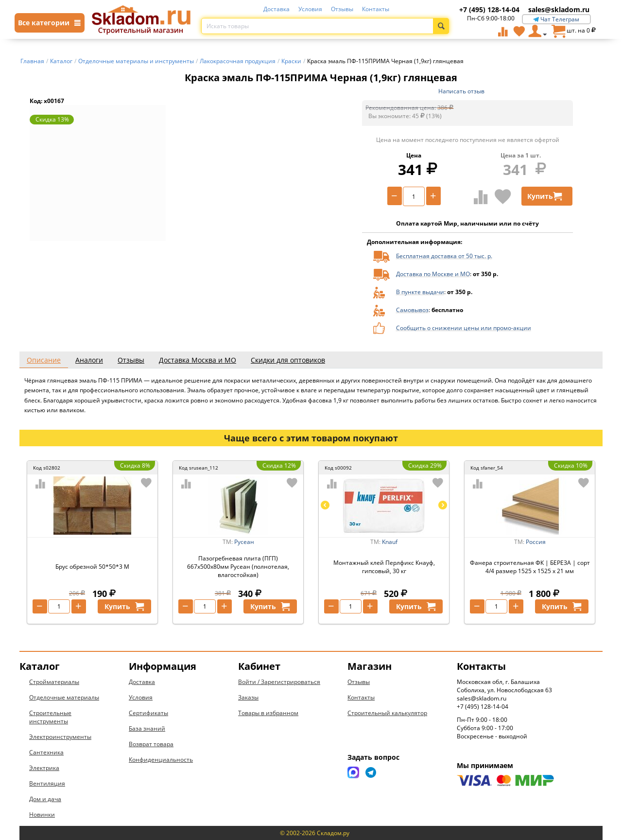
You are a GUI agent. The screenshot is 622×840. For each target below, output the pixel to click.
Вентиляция (47, 783)
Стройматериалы (54, 682)
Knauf (390, 542)
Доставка (276, 9)
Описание (44, 360)
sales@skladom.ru (559, 9)
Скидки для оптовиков (288, 360)
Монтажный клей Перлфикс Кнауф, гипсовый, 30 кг (384, 567)
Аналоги (89, 360)
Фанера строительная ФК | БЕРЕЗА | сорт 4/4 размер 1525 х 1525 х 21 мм (530, 567)
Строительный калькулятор (387, 713)
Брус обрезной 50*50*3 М (92, 567)
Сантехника (46, 752)
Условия (310, 9)
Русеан (244, 542)
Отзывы (342, 9)
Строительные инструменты (50, 717)
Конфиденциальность (161, 760)
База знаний (147, 728)
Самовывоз (412, 310)
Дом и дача (45, 799)
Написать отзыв (461, 91)
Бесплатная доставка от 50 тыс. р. (444, 256)
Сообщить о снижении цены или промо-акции (464, 328)
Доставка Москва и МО (198, 360)
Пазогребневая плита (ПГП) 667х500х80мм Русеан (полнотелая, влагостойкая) (238, 567)
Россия (536, 542)
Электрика (44, 768)
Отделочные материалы (64, 697)
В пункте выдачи (420, 292)
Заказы (248, 697)
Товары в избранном (268, 713)
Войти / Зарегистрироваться (279, 682)
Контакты (376, 9)
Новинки (42, 814)
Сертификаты (148, 713)
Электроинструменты (60, 737)
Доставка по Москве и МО (433, 274)
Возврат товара (151, 744)
